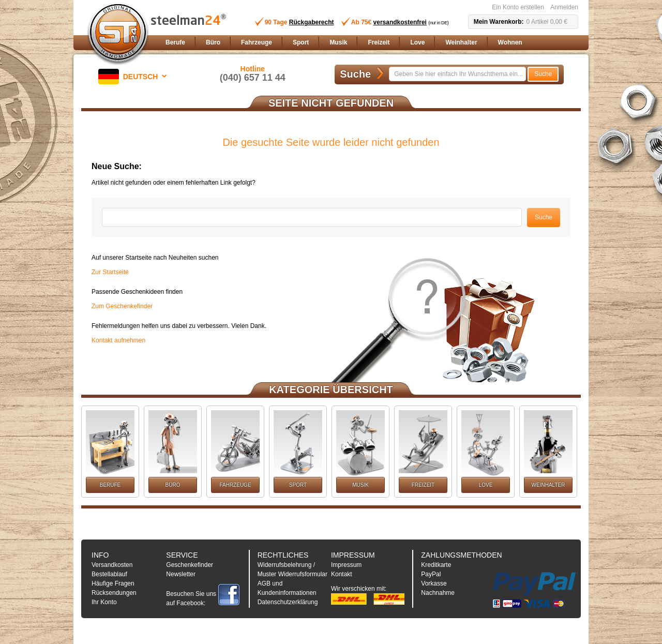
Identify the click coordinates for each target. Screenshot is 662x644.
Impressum (346, 565)
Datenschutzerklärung (288, 602)
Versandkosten (112, 565)
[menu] (370, 43)
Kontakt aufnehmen (118, 340)
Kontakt (342, 574)
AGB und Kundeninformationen (287, 588)
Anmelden (564, 7)
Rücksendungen (114, 593)
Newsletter (181, 574)
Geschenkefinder (190, 565)
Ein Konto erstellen (518, 7)
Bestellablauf (109, 574)
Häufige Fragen (113, 583)
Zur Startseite (110, 272)
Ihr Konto (104, 602)
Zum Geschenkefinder (122, 306)
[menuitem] (175, 43)
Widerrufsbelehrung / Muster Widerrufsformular (292, 570)
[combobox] (457, 74)
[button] (134, 77)
